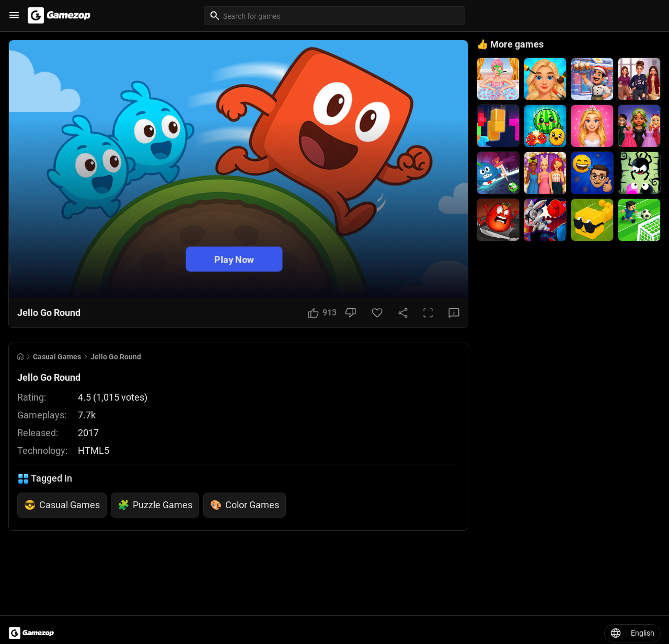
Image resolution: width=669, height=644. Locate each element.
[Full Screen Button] (428, 313)
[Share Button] (403, 313)
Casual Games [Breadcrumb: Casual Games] (57, 357)
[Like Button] (322, 313)
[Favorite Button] (377, 313)
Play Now (234, 259)
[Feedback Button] (454, 313)
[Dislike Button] (350, 313)
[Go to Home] (20, 356)
